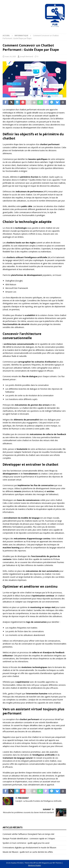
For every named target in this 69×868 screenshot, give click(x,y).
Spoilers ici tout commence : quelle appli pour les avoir (26, 843)
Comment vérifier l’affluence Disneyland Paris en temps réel (28, 834)
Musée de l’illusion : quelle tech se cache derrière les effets (28, 852)
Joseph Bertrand (26, 56)
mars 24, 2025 (11, 56)
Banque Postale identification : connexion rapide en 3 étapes (29, 839)
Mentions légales (34, 865)
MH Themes (57, 863)
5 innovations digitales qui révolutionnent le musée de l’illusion (29, 848)
